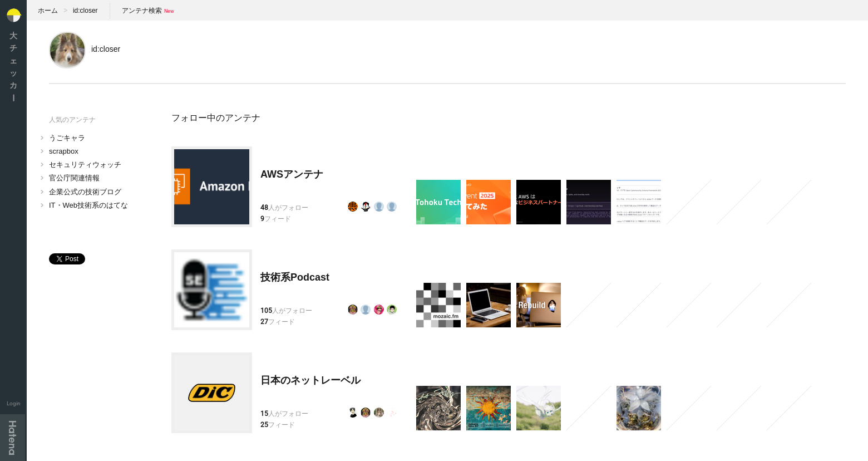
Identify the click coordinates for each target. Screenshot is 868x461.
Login (14, 403)
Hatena (13, 438)
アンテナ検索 (142, 11)
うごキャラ (67, 138)
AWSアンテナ (292, 174)
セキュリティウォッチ (85, 165)
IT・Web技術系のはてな (88, 205)
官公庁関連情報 (74, 178)
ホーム (48, 11)
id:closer (85, 11)
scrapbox (64, 151)
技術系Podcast (295, 277)
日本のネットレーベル (310, 380)
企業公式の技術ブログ (85, 192)
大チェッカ (13, 67)
